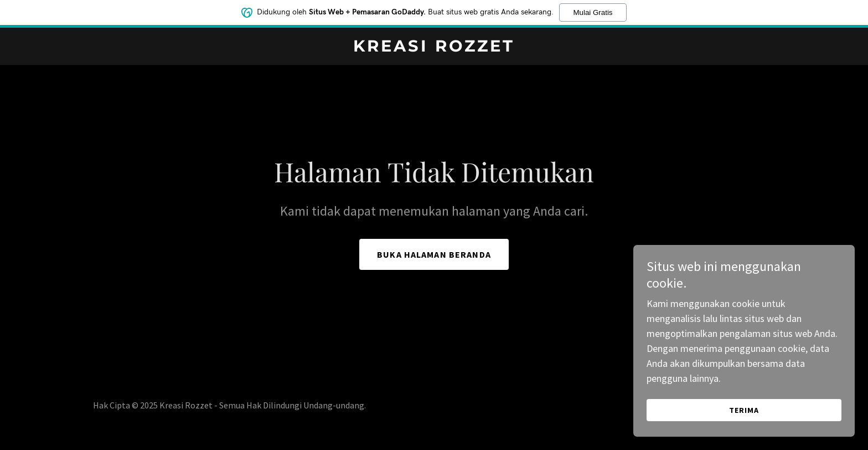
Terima (744, 410)
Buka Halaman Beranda (434, 254)
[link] (434, 48)
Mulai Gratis (593, 12)
